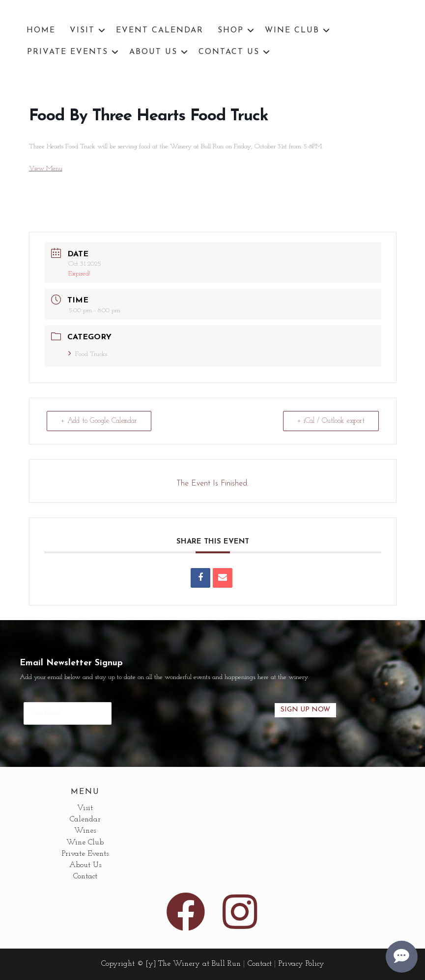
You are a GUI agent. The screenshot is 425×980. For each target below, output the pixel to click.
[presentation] (193, 710)
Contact (85, 876)
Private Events (68, 52)
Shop (231, 30)
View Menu (46, 169)
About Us (153, 52)
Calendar (85, 819)
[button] (102, 30)
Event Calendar (160, 30)
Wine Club (292, 30)
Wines (85, 831)
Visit (82, 30)
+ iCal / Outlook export (331, 421)
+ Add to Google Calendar (99, 421)
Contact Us (229, 52)
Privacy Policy (301, 964)
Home (41, 30)
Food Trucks (88, 354)
